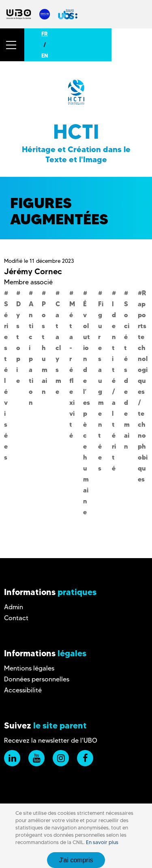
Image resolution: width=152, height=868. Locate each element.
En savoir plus (102, 842)
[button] (12, 45)
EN (45, 56)
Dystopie (18, 342)
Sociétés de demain (127, 375)
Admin (14, 607)
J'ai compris (76, 860)
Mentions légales (29, 668)
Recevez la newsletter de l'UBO (51, 740)
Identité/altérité (114, 386)
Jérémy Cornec (33, 271)
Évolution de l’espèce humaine (87, 408)
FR (45, 34)
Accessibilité (23, 690)
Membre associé (28, 282)
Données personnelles (37, 679)
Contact (16, 618)
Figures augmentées (101, 386)
